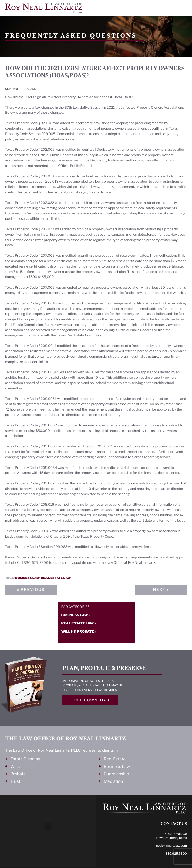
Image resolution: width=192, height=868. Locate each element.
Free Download (90, 700)
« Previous (31, 590)
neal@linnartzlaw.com (171, 846)
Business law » (76, 615)
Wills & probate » (79, 632)
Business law (27, 578)
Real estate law (56, 578)
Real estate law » (79, 623)
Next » (161, 590)
